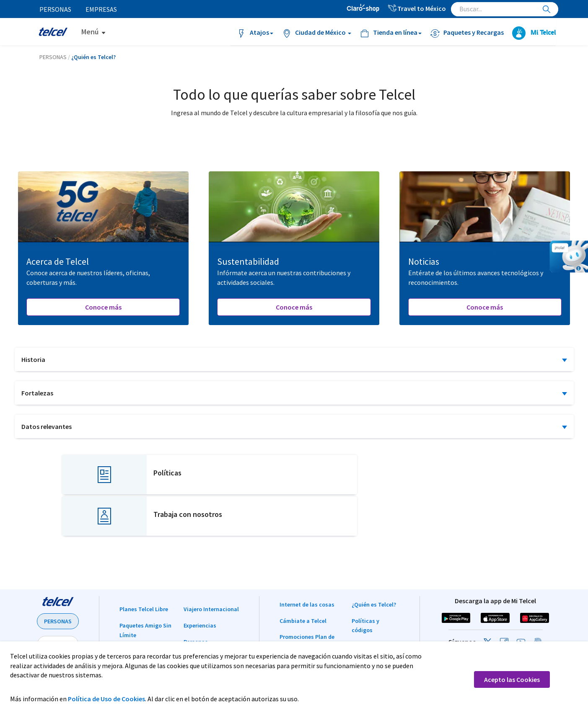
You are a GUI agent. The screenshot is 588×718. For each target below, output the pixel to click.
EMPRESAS (58, 602)
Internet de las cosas (307, 563)
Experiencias (200, 584)
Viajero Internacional (211, 568)
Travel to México (417, 8)
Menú (90, 32)
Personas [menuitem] (56, 9)
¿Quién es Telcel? (374, 563)
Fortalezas (37, 393)
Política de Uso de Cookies (106, 699)
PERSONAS (58, 580)
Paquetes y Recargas (146, 610)
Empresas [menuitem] (102, 9)
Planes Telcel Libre (144, 568)
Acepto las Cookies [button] (512, 679)
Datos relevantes (47, 426)
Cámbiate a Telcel (303, 579)
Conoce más (103, 307)
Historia (33, 359)
